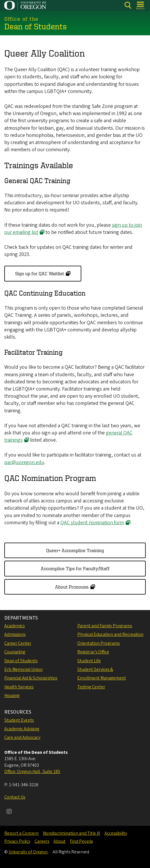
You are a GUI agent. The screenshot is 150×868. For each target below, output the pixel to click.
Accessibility (116, 833)
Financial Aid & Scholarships (31, 678)
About (60, 841)
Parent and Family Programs (105, 626)
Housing (12, 696)
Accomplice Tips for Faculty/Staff (75, 568)
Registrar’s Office (93, 652)
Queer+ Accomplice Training (75, 550)
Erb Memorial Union (23, 669)
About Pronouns (72, 587)
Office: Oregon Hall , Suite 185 (32, 772)
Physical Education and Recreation (110, 634)
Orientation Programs (98, 643)
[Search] (128, 5)
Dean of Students (21, 661)
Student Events (19, 720)
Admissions (15, 634)
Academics (14, 626)
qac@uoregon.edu (24, 462)
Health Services (19, 687)
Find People (81, 841)
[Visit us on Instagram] (9, 812)
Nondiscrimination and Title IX (72, 833)
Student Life (89, 661)
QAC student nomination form (92, 522)
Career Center (18, 643)
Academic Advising (22, 729)
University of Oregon (28, 852)
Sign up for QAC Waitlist (40, 273)
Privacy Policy (17, 841)
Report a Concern (21, 833)
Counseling (15, 652)
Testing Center (91, 687)
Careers (42, 841)
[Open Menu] (141, 5)
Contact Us (15, 797)
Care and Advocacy (22, 737)
